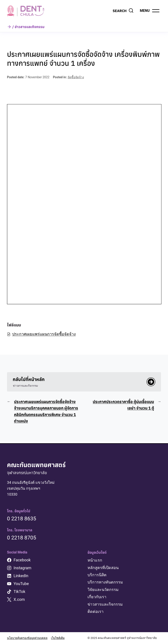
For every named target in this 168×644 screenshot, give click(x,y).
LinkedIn (21, 576)
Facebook (22, 560)
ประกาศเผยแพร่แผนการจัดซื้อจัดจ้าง (41, 334)
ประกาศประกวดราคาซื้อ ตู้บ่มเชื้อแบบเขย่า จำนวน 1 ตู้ (123, 406)
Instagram (22, 568)
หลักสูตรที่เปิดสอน (103, 568)
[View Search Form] (123, 11)
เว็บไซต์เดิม (59, 638)
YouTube (21, 584)
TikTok (19, 592)
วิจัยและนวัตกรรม (103, 590)
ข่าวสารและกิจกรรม (105, 604)
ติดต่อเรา (95, 612)
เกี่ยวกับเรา (97, 597)
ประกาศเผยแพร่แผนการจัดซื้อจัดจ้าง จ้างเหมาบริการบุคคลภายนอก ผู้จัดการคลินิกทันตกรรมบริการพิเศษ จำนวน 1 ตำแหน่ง (46, 412)
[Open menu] (150, 11)
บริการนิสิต (97, 575)
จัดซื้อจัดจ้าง (76, 77)
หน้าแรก (95, 561)
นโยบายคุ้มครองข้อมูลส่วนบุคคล (28, 638)
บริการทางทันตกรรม (105, 583)
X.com (19, 600)
